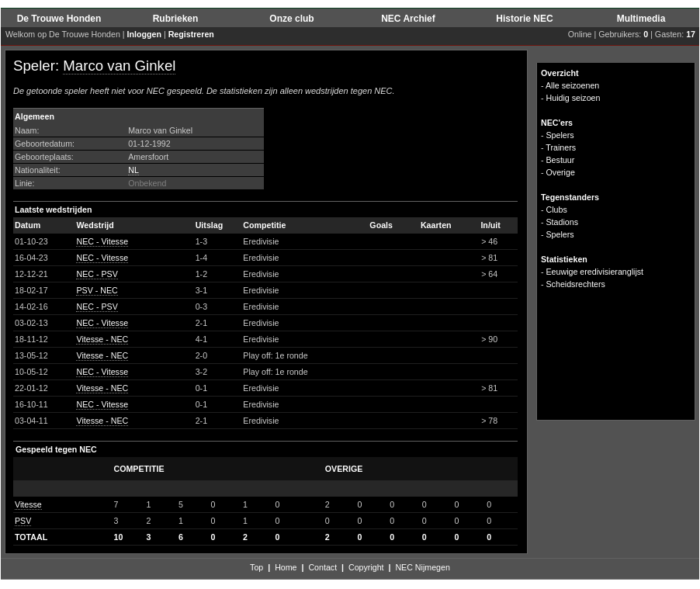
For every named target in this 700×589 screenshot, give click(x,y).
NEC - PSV (97, 274)
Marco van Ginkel (119, 66)
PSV (23, 521)
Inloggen (144, 34)
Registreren (191, 34)
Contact (322, 567)
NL (133, 170)
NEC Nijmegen (422, 567)
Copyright (366, 567)
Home (286, 567)
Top (256, 567)
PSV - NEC (97, 290)
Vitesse (28, 504)
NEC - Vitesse (102, 241)
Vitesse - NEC (102, 339)
